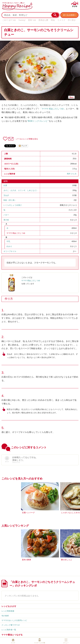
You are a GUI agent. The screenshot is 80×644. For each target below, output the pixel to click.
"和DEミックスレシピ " (38, 121)
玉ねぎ (6, 195)
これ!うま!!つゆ (9, 20)
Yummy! (22, 20)
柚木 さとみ (72, 174)
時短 (53, 20)
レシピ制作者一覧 (9, 630)
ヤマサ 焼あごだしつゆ (16, 233)
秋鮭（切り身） (10, 200)
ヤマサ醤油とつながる (12, 635)
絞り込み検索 (69, 15)
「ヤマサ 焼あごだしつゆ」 (53, 109)
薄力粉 (6, 220)
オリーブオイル (10, 251)
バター (6, 215)
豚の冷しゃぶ (67, 560)
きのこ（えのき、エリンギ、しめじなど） (21, 190)
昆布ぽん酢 (43, 20)
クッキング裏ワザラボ (11, 625)
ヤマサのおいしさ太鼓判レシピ (14, 620)
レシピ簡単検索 (8, 611)
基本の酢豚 (27, 560)
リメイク (61, 20)
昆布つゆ (32, 20)
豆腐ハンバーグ (28, 513)
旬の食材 (5, 616)
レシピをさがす (9, 606)
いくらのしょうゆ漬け (13, 205)
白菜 (5, 185)
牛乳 (8, 241)
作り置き (72, 20)
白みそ (9, 246)
